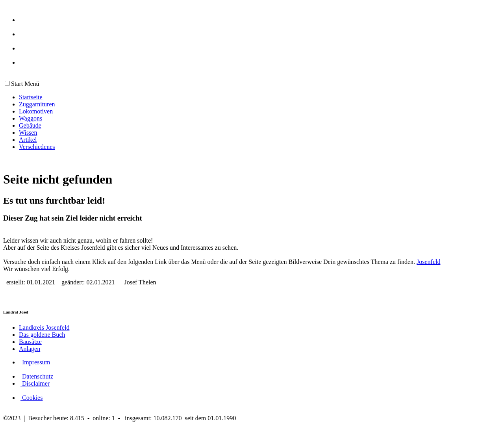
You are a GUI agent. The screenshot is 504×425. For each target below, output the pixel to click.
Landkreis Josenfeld (44, 328)
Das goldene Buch (42, 335)
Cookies (31, 398)
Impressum (35, 362)
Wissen (28, 133)
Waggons (31, 118)
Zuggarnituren (37, 104)
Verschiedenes (37, 147)
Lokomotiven (36, 111)
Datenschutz (37, 376)
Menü (31, 84)
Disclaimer (35, 383)
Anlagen (30, 349)
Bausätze (30, 342)
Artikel (28, 140)
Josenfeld (428, 262)
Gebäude (30, 125)
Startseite (31, 97)
